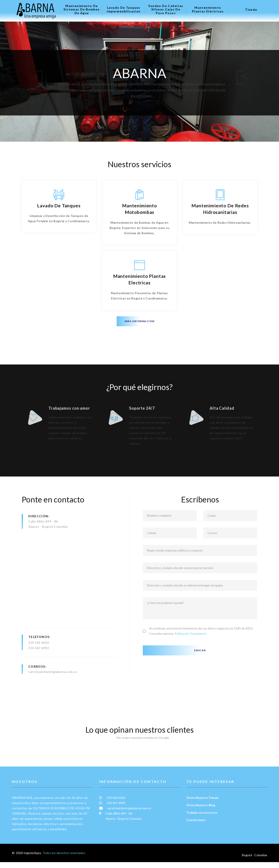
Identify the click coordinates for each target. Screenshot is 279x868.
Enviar (200, 660)
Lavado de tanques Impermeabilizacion (124, 9)
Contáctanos (196, 829)
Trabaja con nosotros (202, 822)
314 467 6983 (39, 657)
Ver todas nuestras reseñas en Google (139, 747)
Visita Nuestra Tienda (202, 807)
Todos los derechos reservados (64, 862)
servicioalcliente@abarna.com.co (53, 681)
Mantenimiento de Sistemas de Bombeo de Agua (82, 10)
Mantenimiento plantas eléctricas (208, 9)
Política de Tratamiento (191, 643)
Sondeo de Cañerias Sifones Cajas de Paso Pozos (166, 10)
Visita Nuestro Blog (201, 814)
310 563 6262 (39, 652)
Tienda (251, 10)
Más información (140, 321)
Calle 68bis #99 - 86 (43, 531)
